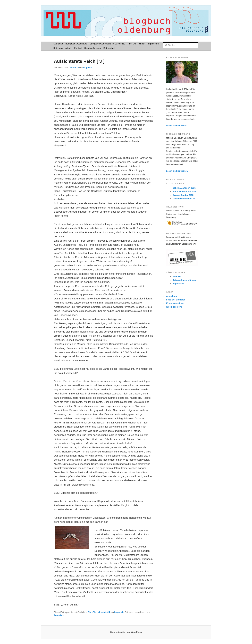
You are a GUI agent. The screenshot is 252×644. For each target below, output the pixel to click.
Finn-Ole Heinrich (136, 44)
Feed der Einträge (175, 300)
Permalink (59, 615)
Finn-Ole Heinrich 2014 (99, 612)
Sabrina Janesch (93, 48)
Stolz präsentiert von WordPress (126, 632)
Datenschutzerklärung (184, 280)
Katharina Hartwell (62, 48)
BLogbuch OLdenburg (76, 44)
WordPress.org (174, 307)
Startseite (58, 44)
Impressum (153, 44)
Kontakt (78, 48)
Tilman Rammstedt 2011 (185, 199)
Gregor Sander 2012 (183, 195)
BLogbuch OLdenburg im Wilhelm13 (108, 44)
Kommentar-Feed (175, 303)
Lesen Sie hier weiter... (177, 126)
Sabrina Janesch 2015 (184, 188)
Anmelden (171, 296)
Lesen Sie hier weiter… (177, 171)
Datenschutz (110, 48)
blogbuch (88, 68)
